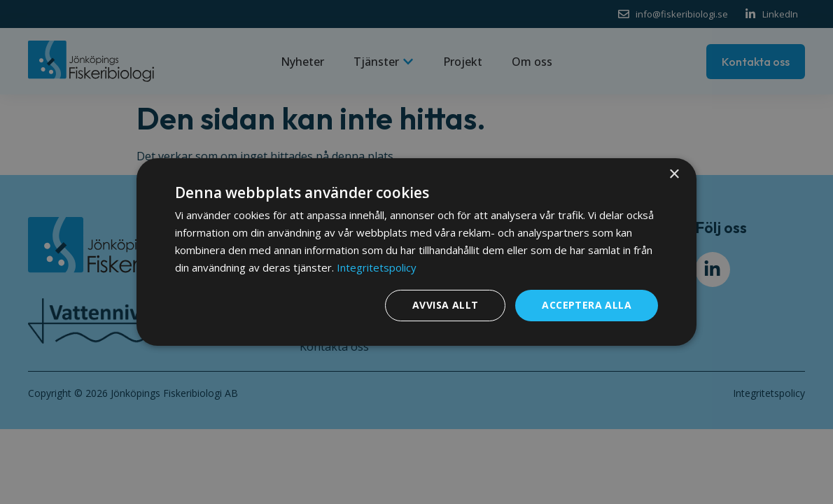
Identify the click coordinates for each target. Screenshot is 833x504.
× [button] (674, 175)
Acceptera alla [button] (587, 305)
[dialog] (416, 252)
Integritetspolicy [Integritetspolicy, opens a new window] (377, 267)
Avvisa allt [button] (445, 305)
